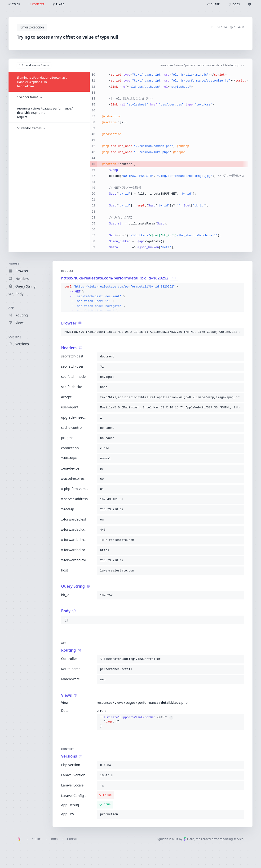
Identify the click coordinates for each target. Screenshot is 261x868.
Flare (189, 839)
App (11, 308)
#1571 (166, 717)
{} (137, 722)
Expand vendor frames (34, 65)
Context (15, 337)
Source (37, 839)
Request (15, 264)
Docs (55, 839)
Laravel (73, 839)
